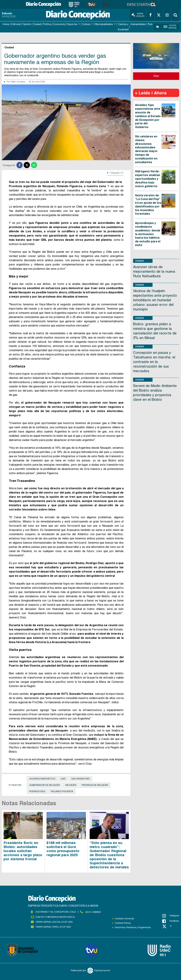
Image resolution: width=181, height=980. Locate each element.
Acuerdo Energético (42, 778)
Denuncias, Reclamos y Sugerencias (133, 927)
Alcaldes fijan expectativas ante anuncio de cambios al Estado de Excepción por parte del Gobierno (148, 116)
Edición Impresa (170, 27)
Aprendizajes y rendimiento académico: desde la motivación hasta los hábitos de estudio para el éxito (148, 234)
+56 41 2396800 (93, 911)
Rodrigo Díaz (37, 791)
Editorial (16, 24)
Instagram (171, 915)
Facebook (170, 921)
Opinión (27, 24)
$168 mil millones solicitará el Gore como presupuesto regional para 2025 (63, 848)
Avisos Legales (138, 15)
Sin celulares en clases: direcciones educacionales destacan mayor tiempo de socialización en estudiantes (146, 149)
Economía (59, 24)
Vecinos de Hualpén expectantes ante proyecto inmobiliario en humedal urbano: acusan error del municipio (155, 300)
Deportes (72, 24)
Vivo (156, 76)
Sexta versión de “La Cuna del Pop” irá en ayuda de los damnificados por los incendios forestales (148, 204)
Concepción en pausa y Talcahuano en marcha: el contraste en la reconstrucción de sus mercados (154, 361)
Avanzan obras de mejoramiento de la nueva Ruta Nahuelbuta (154, 271)
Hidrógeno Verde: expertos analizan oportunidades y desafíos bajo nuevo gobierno (148, 178)
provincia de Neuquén (95, 785)
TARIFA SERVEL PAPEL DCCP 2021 (53, 926)
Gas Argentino (80, 778)
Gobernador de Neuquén (45, 785)
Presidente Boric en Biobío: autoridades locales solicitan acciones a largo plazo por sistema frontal (23, 850)
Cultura (86, 24)
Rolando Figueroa (62, 791)
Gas (63, 778)
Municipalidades (104, 24)
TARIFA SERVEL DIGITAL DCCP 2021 (54, 921)
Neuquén (71, 785)
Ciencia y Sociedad (123, 27)
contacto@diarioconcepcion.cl (55, 917)
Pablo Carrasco (18, 81)
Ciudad (37, 24)
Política (47, 24)
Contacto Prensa (123, 923)
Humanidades (138, 24)
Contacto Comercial (124, 918)
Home (6, 24)
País (150, 24)
